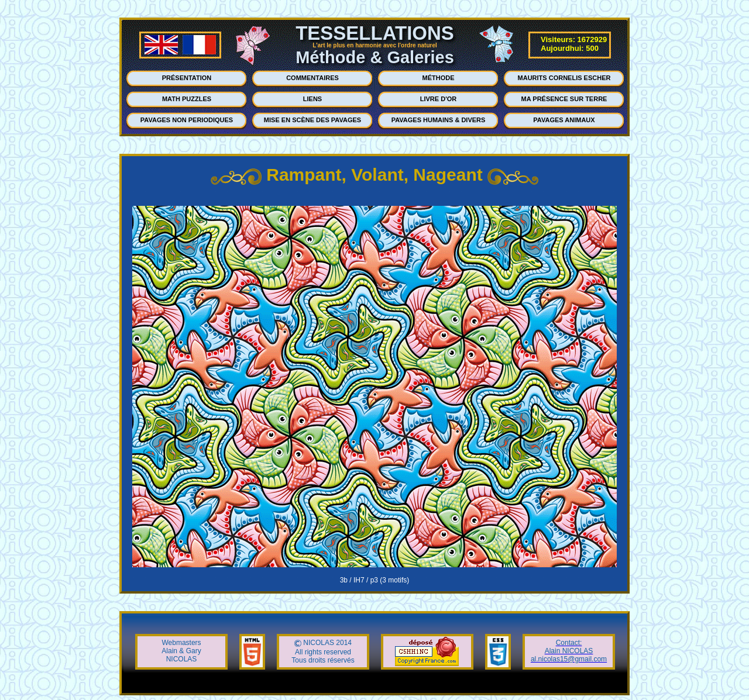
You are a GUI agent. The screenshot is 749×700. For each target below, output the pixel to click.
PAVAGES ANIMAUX (564, 120)
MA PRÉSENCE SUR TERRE (564, 99)
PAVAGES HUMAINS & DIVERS (439, 120)
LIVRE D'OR (439, 99)
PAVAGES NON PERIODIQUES (187, 120)
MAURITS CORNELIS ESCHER (564, 78)
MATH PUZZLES (187, 99)
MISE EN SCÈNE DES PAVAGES (312, 120)
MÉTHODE (439, 78)
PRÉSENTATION (187, 78)
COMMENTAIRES (312, 78)
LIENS (312, 99)
